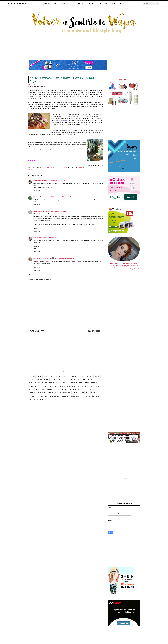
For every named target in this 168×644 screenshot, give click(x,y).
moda (92, 390)
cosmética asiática (73, 380)
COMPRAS (81, 168)
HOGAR (113, 4)
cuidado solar (72, 383)
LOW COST (81, 4)
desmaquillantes (35, 386)
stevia (87, 393)
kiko (43, 390)
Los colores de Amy (40, 211)
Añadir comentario (35, 275)
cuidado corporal (48, 383)
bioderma (89, 376)
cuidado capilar (34, 383)
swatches (94, 393)
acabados (59, 376)
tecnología (33, 396)
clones (53, 380)
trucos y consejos (76, 396)
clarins (46, 380)
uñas (31, 399)
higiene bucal (94, 386)
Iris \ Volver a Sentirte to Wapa (43, 258)
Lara (35, 238)
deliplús (94, 383)
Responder (37, 191)
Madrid (39, 376)
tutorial (87, 396)
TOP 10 (52, 376)
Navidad (31, 170)
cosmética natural (87, 380)
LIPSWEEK (104, 4)
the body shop (43, 396)
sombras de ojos (78, 393)
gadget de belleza (73, 386)
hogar (31, 390)
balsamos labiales (70, 376)
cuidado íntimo (84, 383)
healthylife (85, 386)
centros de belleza (35, 380)
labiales (49, 390)
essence (45, 386)
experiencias (53, 386)
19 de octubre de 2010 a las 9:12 (59, 181)
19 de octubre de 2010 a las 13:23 (56, 211)
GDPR (63, 4)
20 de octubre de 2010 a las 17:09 (65, 258)
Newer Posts (36, 331)
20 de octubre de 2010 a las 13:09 (46, 238)
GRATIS (71, 4)
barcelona (81, 376)
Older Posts (95, 331)
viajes (36, 399)
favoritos (62, 386)
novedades (33, 393)
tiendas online (55, 396)
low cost (68, 390)
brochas (97, 376)
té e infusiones (96, 396)
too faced (65, 396)
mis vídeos (85, 390)
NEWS (55, 4)
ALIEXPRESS (92, 4)
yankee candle (44, 399)
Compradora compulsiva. (41, 181)
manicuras (76, 390)
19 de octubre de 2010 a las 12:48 (61, 197)
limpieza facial (58, 390)
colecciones (61, 380)
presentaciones (53, 393)
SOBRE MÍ (47, 4)
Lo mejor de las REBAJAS (117, 80)
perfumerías (42, 393)
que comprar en (65, 393)
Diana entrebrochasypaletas (42, 197)
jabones (38, 390)
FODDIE (122, 4)
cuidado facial (61, 383)
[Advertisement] (66, 352)
